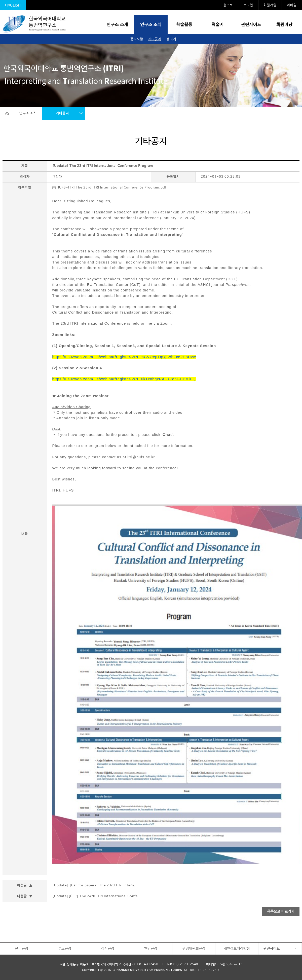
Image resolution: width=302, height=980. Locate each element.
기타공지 (155, 39)
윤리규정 (22, 949)
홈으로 (228, 5)
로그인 (248, 5)
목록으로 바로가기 (281, 912)
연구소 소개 (117, 25)
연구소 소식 (151, 25)
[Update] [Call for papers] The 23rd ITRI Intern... (95, 885)
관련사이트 (251, 25)
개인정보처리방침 (237, 949)
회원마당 (284, 25)
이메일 (292, 5)
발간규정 (151, 949)
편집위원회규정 (194, 949)
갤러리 (171, 39)
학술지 (218, 25)
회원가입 (270, 5)
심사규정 (108, 949)
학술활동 (184, 25)
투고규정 (65, 949)
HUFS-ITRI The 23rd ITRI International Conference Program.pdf (109, 188)
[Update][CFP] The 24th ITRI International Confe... (97, 896)
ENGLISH (13, 5)
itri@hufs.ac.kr (230, 964)
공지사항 (137, 39)
